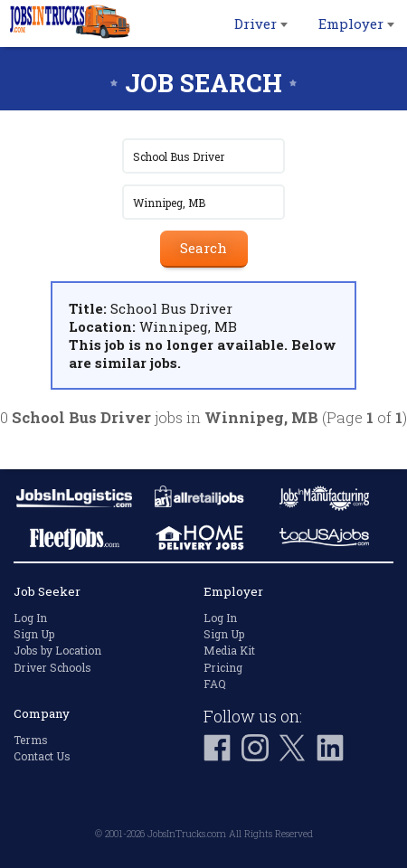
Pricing (223, 667)
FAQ (215, 684)
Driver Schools (52, 667)
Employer (356, 24)
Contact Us (42, 756)
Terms (31, 740)
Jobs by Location (57, 650)
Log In (30, 618)
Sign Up (34, 634)
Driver (261, 24)
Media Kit (229, 650)
